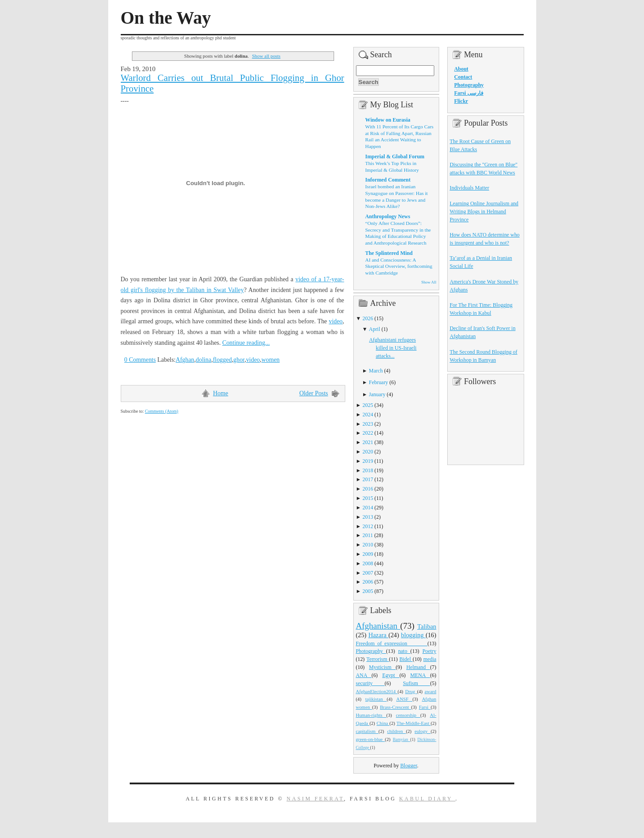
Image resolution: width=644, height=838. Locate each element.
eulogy (423, 731)
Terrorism (378, 659)
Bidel (406, 659)
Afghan (185, 360)
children (397, 731)
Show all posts (266, 56)
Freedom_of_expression (392, 643)
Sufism (417, 683)
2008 (368, 563)
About (462, 69)
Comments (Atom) (162, 411)
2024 (368, 415)
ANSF (404, 699)
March (376, 371)
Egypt (391, 675)
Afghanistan (378, 626)
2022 (368, 433)
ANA (364, 675)
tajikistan (376, 699)
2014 (368, 508)
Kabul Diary (427, 799)
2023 (368, 424)
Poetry (429, 651)
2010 (368, 545)
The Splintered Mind (389, 253)
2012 (368, 526)
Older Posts (314, 393)
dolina (204, 360)
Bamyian (401, 740)
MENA (420, 675)
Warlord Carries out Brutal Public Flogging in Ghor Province (233, 83)
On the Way (166, 18)
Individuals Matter (470, 188)
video (336, 321)
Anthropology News (388, 216)
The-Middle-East (414, 723)
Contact (463, 77)
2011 (368, 535)
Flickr (461, 101)
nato (404, 651)
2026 (368, 318)
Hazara (379, 635)
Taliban (427, 626)
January (377, 394)
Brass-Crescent (395, 707)
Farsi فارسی (469, 93)
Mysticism (382, 667)
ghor (239, 360)
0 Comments (140, 360)
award (430, 691)
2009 (368, 554)
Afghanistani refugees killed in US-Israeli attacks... (393, 348)
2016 (368, 489)
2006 (368, 582)
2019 (368, 461)
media (430, 659)
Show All (429, 282)
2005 (368, 591)
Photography (371, 651)
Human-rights (371, 715)
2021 (368, 442)
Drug (411, 691)
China (383, 723)
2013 (368, 517)
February (379, 382)
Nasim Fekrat (315, 799)
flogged (222, 360)
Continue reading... (246, 343)
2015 (368, 498)
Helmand (418, 667)
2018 (368, 470)
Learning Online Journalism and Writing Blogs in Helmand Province (484, 212)
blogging (413, 635)
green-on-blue (371, 739)
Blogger (409, 766)
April (375, 329)
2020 (368, 452)
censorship (408, 715)
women (270, 360)
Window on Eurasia (388, 120)
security (371, 683)
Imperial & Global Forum (395, 157)
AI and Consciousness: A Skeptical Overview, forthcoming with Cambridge (399, 266)
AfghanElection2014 (377, 691)
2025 (368, 405)
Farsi (425, 707)
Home (220, 393)
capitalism (367, 731)
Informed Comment (388, 180)
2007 (368, 573)
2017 (368, 479)
